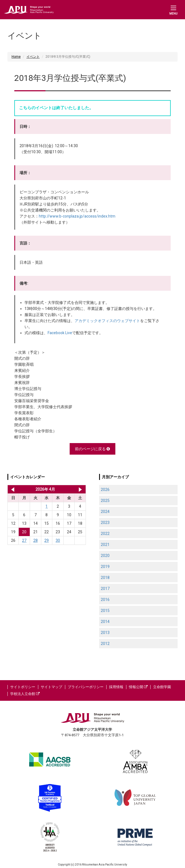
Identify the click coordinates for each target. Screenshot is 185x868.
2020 (105, 556)
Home (16, 57)
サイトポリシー (23, 687)
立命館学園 (162, 687)
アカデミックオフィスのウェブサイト (107, 321)
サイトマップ (51, 687)
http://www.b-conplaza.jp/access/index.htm (77, 216)
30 (58, 540)
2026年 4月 (45, 489)
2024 (105, 512)
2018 (105, 578)
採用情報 (116, 687)
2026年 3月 (12, 489)
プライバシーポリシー (86, 687)
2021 (105, 545)
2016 (105, 600)
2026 (105, 490)
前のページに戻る (92, 449)
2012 (105, 644)
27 (24, 540)
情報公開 (138, 687)
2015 (105, 611)
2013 (105, 633)
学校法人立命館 (25, 694)
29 (47, 540)
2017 (105, 589)
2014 (105, 622)
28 (36, 540)
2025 (105, 501)
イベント (33, 57)
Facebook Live (60, 333)
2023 (105, 523)
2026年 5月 (80, 489)
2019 (105, 567)
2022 (105, 534)
